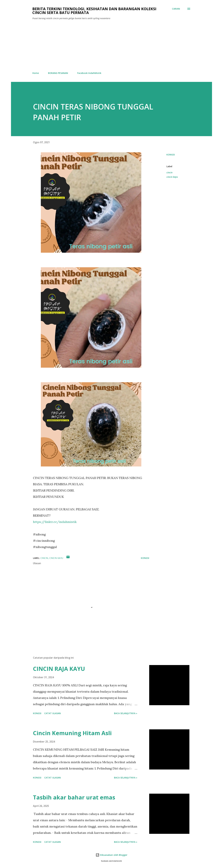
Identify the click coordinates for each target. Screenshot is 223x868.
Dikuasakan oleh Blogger (112, 855)
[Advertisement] (112, 46)
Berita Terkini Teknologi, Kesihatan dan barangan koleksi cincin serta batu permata (94, 11)
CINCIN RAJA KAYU (59, 669)
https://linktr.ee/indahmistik (55, 522)
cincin (169, 172)
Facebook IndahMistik (89, 73)
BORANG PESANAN (58, 73)
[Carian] (176, 9)
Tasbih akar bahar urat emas (74, 797)
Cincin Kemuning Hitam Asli (72, 733)
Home (36, 73)
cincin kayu (172, 177)
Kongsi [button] (171, 155)
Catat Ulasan (53, 713)
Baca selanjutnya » (126, 713)
